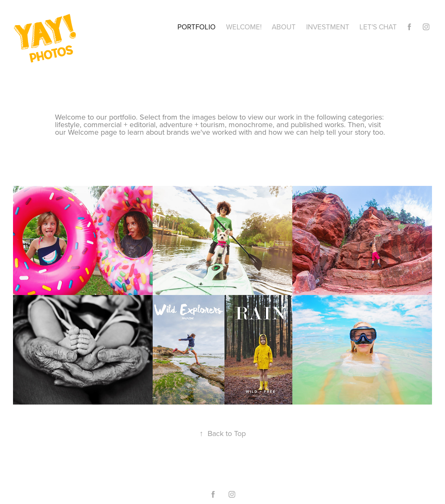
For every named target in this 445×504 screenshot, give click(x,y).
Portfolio (196, 27)
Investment (328, 27)
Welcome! (244, 27)
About (284, 27)
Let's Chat (378, 27)
